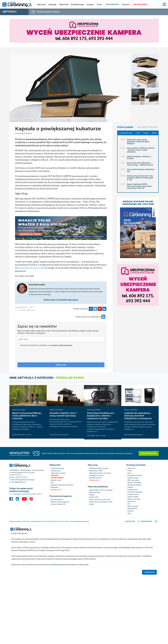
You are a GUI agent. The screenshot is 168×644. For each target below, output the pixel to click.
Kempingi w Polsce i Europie (99, 468)
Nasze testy (132, 501)
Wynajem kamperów (135, 485)
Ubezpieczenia (56, 490)
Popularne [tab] (125, 127)
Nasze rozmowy (133, 506)
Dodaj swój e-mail (149, 453)
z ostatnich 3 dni (126, 133)
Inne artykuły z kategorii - (47, 378)
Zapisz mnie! (61, 365)
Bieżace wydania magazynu (60, 502)
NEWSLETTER (19, 453)
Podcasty (131, 511)
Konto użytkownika (58, 468)
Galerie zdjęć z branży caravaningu (101, 490)
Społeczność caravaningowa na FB (101, 502)
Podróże (130, 487)
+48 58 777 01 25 (21, 477)
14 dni (146, 133)
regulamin (54, 345)
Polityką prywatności (59, 564)
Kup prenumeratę (57, 499)
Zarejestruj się (56, 471)
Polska (130, 471)
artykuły (10, 12)
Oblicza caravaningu (134, 482)
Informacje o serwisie (58, 473)
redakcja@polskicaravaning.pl (24, 480)
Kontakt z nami (56, 480)
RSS (52, 482)
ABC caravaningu (133, 480)
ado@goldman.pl (20, 482)
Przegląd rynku (133, 490)
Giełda (91, 504)
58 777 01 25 (17, 475)
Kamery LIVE (94, 497)
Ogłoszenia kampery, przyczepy (100, 473)
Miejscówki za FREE (96, 471)
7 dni (138, 133)
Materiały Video (95, 492)
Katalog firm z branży (96, 475)
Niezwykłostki (132, 509)
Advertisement (57, 478)
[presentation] (35, 355)
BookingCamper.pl (95, 478)
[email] (61, 339)
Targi (129, 513)
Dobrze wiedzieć (133, 497)
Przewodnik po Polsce (135, 475)
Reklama (55, 475)
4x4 (32, 307)
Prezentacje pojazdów (135, 492)
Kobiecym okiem (133, 478)
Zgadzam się (149, 572)
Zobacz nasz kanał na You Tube (100, 499)
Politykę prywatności (53, 539)
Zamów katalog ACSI (58, 504)
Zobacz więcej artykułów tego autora (61, 300)
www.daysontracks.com (31, 268)
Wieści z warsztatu (134, 499)
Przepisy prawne (133, 494)
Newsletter (55, 487)
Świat (129, 473)
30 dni (154, 133)
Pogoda (92, 495)
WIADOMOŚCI (22, 307)
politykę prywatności (65, 345)
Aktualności (131, 468)
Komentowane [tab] (147, 127)
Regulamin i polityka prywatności (62, 485)
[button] (126, 4)
